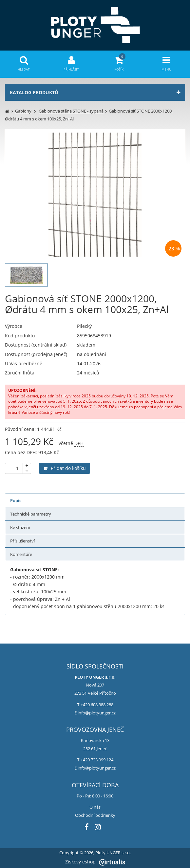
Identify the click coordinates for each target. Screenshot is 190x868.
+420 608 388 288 (97, 705)
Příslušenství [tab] (22, 541)
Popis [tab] (16, 500)
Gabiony (23, 111)
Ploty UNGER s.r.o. (113, 853)
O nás (95, 807)
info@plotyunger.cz (97, 713)
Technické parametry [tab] (31, 514)
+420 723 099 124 (97, 760)
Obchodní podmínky (95, 815)
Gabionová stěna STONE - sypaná (71, 111)
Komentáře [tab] (21, 554)
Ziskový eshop (95, 862)
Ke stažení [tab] (20, 527)
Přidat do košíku (65, 468)
